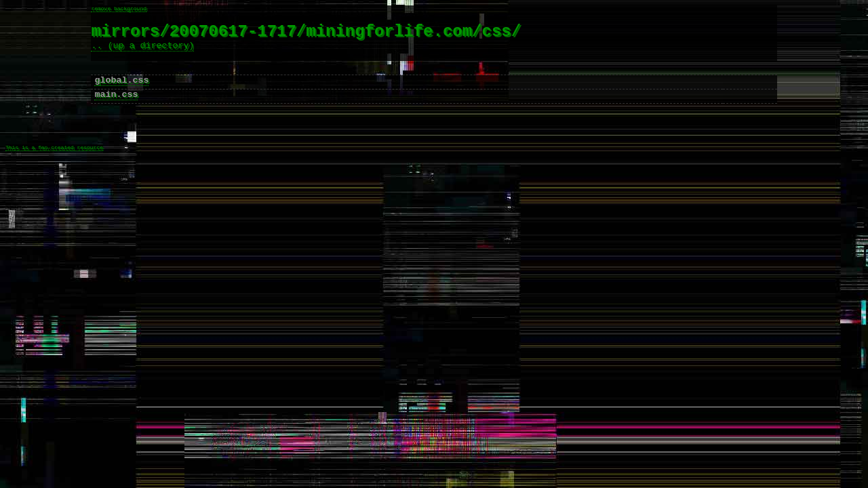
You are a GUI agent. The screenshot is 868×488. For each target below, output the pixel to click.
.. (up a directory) (142, 52)
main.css (116, 109)
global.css (121, 93)
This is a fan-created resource (54, 172)
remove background (119, 9)
